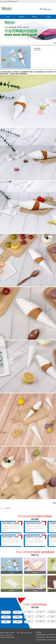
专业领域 (21, 17)
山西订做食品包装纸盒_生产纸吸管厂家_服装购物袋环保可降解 (16, 72)
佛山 (41, 617)
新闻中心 (35, 17)
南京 (17, 612)
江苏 (41, 612)
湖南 (17, 622)
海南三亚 (6, 617)
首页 (8, 17)
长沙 (41, 622)
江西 (29, 617)
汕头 (29, 622)
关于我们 (49, 17)
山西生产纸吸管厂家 (51, 634)
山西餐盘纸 (7, 508)
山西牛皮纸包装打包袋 (41, 640)
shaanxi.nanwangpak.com (26, 633)
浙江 (6, 612)
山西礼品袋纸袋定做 (40, 637)
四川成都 (18, 617)
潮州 (29, 612)
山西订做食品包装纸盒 (41, 634)
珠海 (6, 622)
